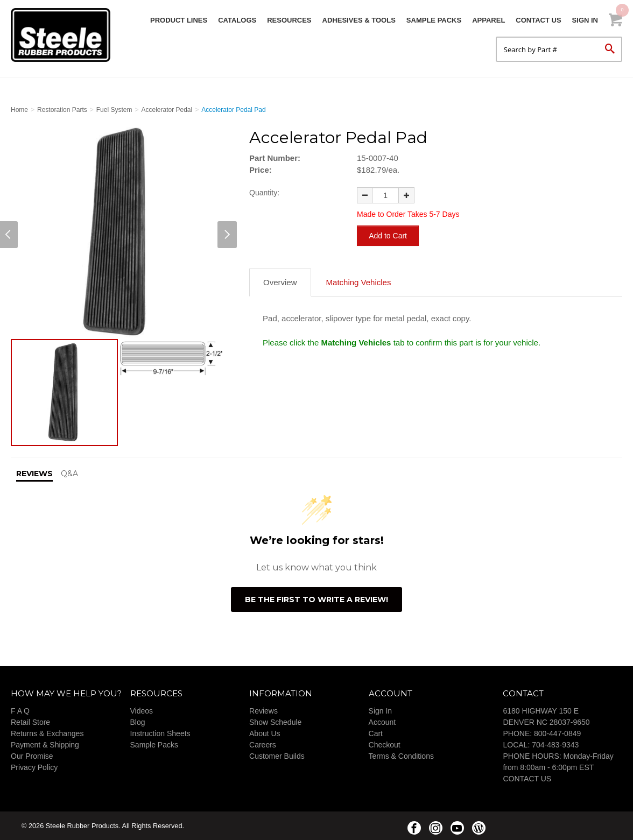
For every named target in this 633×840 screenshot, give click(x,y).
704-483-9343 (555, 745)
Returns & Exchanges (47, 733)
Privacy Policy (34, 767)
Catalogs (237, 20)
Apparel (488, 20)
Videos (142, 711)
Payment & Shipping (45, 745)
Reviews (263, 711)
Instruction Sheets (160, 733)
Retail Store (30, 722)
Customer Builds (277, 756)
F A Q (20, 711)
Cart (376, 733)
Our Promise (32, 756)
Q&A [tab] (69, 474)
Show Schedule (275, 722)
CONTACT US (527, 779)
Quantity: (264, 193)
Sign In (585, 20)
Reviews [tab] (34, 474)
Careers (263, 745)
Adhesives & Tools (359, 20)
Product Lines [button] (179, 20)
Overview (280, 281)
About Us (265, 733)
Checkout (385, 745)
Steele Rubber (65, 35)
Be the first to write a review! (316, 599)
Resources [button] (289, 20)
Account (382, 722)
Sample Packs (434, 20)
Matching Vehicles (359, 281)
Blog (138, 722)
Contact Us (538, 20)
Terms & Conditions (401, 756)
